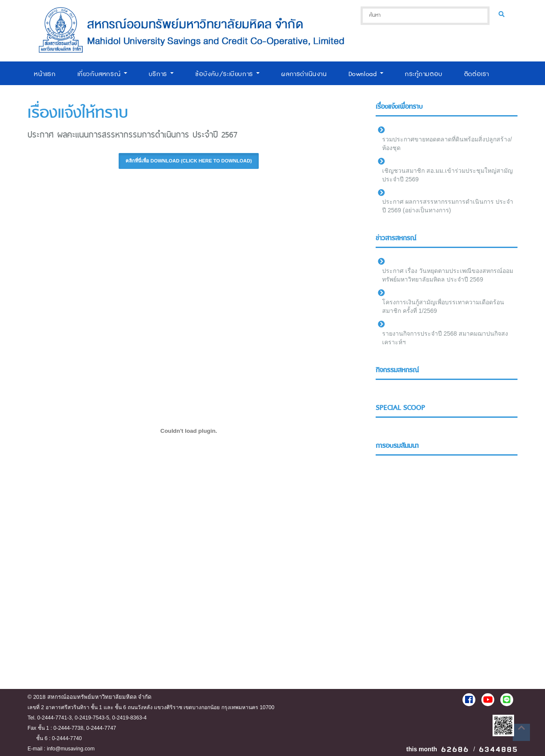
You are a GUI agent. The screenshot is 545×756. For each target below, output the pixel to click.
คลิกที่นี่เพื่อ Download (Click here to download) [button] (189, 161)
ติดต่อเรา (477, 74)
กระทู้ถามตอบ (424, 74)
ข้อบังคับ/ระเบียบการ (227, 74)
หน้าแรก (45, 74)
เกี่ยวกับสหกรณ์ (102, 74)
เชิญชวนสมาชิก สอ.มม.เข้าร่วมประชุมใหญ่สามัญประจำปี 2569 (447, 175)
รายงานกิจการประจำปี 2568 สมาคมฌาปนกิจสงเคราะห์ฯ (445, 338)
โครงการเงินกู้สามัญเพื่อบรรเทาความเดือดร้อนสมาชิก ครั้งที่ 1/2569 (443, 306)
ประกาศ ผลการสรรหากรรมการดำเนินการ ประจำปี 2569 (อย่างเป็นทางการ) (448, 206)
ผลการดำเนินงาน (304, 74)
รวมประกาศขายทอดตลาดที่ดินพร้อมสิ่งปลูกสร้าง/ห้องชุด (447, 144)
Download (366, 74)
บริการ (161, 74)
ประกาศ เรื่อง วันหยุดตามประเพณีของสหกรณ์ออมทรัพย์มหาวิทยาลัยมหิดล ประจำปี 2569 (448, 275)
